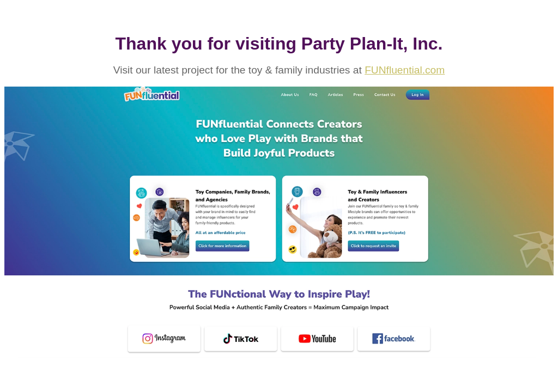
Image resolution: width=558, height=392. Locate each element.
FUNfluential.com (405, 70)
